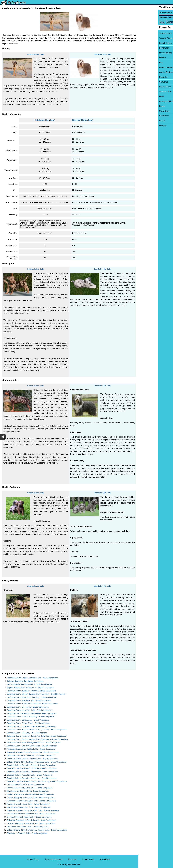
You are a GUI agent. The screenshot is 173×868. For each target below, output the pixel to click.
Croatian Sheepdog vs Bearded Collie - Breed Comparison (31, 823)
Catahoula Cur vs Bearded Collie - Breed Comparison (29, 700)
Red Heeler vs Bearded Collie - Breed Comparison (28, 827)
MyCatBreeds (106, 859)
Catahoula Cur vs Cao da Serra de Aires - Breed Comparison (32, 746)
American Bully (146, 92)
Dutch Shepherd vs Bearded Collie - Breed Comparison (30, 788)
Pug (141, 62)
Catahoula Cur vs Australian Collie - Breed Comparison (30, 710)
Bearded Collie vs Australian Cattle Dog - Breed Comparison (32, 768)
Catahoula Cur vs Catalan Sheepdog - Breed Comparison (31, 717)
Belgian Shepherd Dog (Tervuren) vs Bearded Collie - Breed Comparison (37, 830)
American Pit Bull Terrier (150, 101)
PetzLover (72, 859)
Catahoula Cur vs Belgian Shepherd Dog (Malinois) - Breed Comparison (37, 694)
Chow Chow (145, 111)
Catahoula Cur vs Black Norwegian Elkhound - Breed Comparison (34, 743)
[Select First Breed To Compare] (156, 13)
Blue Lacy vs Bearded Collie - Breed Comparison (27, 833)
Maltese (143, 58)
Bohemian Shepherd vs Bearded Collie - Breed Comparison (31, 820)
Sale (42, 54)
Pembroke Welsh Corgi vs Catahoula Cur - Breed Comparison (32, 678)
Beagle (143, 106)
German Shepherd (147, 67)
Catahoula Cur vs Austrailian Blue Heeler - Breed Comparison (32, 704)
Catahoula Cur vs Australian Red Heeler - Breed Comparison (32, 713)
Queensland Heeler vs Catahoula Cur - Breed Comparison (31, 755)
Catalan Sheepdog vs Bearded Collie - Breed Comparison (31, 798)
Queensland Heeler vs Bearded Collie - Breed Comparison (31, 814)
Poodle (143, 121)
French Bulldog (146, 53)
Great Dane (145, 116)
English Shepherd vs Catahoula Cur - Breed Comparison (30, 688)
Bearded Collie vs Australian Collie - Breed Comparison (30, 775)
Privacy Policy (33, 859)
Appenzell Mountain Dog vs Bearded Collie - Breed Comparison (33, 811)
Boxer (142, 96)
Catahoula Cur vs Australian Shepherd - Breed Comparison (31, 691)
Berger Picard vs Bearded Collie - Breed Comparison (29, 807)
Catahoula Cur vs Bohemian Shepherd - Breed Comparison (31, 726)
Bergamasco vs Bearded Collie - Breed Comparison (28, 804)
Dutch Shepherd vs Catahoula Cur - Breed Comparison (30, 684)
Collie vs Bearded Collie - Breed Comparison (25, 785)
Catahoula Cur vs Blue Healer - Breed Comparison (28, 707)
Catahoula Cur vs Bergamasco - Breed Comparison (28, 720)
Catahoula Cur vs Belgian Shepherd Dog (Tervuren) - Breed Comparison (37, 730)
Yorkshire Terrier (146, 38)
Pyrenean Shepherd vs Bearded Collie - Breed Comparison (31, 801)
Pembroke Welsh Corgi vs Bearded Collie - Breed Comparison (33, 759)
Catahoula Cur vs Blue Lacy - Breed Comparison (27, 733)
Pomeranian (145, 48)
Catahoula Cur (33, 54)
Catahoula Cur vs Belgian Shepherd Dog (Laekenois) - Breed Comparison (37, 739)
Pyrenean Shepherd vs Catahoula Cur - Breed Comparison (31, 749)
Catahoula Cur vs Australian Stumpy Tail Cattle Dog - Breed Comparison (37, 736)
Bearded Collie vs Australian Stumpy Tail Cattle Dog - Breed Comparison (37, 781)
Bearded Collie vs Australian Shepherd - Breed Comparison (31, 765)
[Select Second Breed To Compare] (156, 17)
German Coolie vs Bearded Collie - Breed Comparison (29, 817)
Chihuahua (144, 82)
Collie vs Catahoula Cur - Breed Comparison (25, 681)
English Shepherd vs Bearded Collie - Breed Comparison (30, 794)
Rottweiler (144, 77)
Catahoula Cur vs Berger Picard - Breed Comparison (29, 723)
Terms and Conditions (53, 859)
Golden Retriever (147, 72)
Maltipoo (143, 126)
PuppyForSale (88, 859)
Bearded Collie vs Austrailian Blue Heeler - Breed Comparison (32, 772)
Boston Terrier (145, 87)
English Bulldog (146, 43)
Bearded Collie (100, 54)
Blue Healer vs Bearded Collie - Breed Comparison (28, 791)
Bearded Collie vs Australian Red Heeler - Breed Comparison (32, 778)
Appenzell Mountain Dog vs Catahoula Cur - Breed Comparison (33, 752)
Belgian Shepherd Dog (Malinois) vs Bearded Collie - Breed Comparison (37, 762)
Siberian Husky (146, 33)
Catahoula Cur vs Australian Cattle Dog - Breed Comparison (32, 697)
